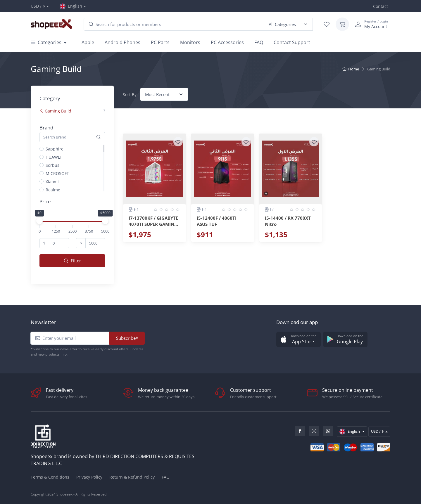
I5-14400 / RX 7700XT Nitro (288, 220)
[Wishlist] (178, 142)
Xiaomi (52, 182)
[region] (75, 117)
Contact (381, 6)
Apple (88, 42)
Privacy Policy (89, 477)
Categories (47, 42)
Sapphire (55, 149)
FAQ (259, 42)
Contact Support (292, 42)
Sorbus (52, 165)
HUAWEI (54, 157)
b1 (134, 210)
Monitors (190, 42)
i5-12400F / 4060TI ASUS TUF (217, 220)
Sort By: (130, 95)
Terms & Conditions (50, 477)
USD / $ (38, 6)
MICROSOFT (57, 173)
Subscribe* (127, 338)
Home (351, 69)
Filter (73, 261)
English (71, 6)
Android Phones (122, 42)
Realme (53, 190)
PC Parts (160, 42)
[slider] (39, 221)
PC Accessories (227, 42)
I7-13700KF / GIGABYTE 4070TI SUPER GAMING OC (153, 220)
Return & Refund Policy (132, 477)
